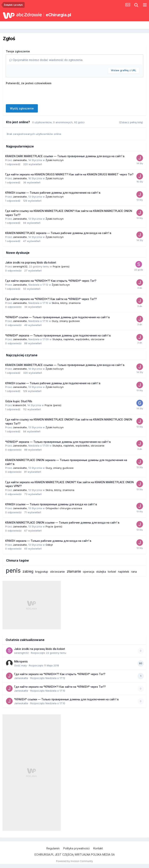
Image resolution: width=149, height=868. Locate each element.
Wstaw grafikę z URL (124, 70)
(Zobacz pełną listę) (131, 122)
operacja (89, 572)
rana (134, 572)
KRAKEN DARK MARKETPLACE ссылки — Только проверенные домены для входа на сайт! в (65, 156)
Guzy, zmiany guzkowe (66, 321)
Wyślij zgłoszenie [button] (22, 108)
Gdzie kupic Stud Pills (19, 401)
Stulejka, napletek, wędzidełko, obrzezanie (78, 339)
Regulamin (53, 848)
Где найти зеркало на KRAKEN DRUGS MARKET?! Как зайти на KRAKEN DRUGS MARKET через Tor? (69, 174)
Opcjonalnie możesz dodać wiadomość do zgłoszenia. (46, 60)
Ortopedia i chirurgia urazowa (64, 508)
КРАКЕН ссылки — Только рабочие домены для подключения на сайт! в (53, 193)
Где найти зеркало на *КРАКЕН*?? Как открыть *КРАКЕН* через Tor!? (51, 281)
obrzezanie (57, 572)
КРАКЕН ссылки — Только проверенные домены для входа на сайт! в (51, 504)
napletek (124, 572)
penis (13, 571)
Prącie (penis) (61, 266)
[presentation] (35, 94)
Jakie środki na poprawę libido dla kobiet (31, 263)
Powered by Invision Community (74, 861)
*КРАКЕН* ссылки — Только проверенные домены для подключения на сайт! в (58, 317)
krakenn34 (19, 405)
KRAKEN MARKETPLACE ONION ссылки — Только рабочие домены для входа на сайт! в (62, 523)
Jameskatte (20, 160)
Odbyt (49, 545)
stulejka (101, 572)
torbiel (112, 572)
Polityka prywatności (76, 848)
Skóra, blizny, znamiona (66, 303)
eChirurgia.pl (58, 15)
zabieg (28, 571)
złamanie (74, 571)
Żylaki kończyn (55, 160)
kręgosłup (42, 572)
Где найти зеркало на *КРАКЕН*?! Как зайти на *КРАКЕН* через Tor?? (51, 299)
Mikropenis (21, 662)
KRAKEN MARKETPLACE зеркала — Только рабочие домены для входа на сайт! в (58, 233)
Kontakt (98, 848)
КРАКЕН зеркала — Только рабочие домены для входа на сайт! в (48, 541)
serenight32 (20, 266)
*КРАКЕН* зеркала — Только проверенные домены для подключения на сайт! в (58, 336)
